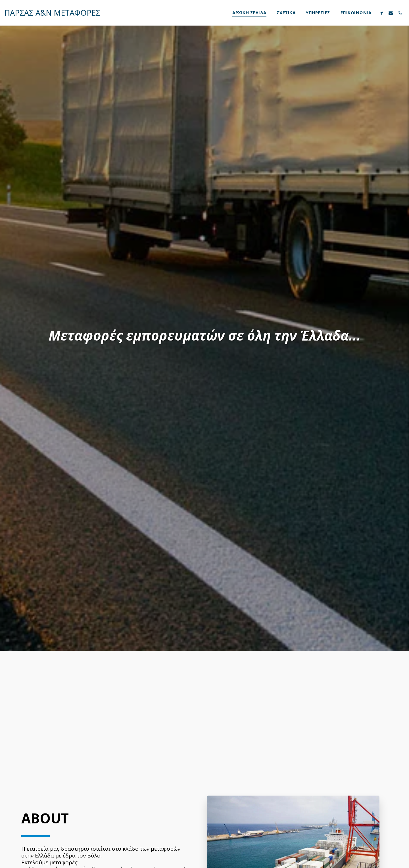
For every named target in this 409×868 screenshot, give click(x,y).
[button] (381, 13)
